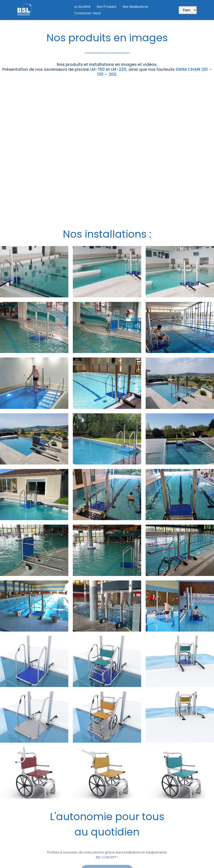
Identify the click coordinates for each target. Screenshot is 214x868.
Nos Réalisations (135, 7)
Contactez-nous (87, 13)
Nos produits (106, 7)
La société (82, 7)
